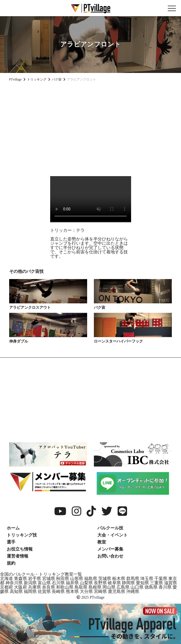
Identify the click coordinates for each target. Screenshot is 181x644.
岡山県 (109, 587)
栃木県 (119, 578)
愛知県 (142, 583)
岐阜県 (114, 583)
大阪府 (21, 587)
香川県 (165, 587)
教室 (102, 542)
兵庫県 (35, 587)
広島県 (123, 587)
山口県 (137, 587)
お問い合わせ (110, 556)
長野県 (100, 583)
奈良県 (49, 587)
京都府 (6, 587)
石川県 (58, 583)
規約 (11, 563)
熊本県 (72, 591)
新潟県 (30, 583)
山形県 (77, 578)
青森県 (21, 578)
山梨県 (86, 583)
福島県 (91, 578)
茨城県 (105, 578)
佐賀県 (44, 591)
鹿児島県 (117, 591)
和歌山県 (65, 587)
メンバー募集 (110, 549)
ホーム (13, 528)
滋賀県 (170, 583)
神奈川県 (14, 583)
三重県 (156, 583)
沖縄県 (133, 591)
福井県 (72, 583)
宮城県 (49, 578)
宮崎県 (100, 591)
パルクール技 (110, 528)
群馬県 (133, 578)
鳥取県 (81, 587)
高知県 (16, 591)
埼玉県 (147, 578)
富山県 (44, 583)
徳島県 (151, 587)
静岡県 (128, 583)
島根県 (95, 587)
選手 (11, 542)
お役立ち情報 (20, 549)
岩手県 (35, 578)
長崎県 (58, 591)
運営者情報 (18, 556)
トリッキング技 (22, 535)
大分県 (86, 591)
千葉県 (161, 578)
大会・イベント (112, 535)
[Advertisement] (90, 127)
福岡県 (30, 591)
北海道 (6, 578)
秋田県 (63, 578)
